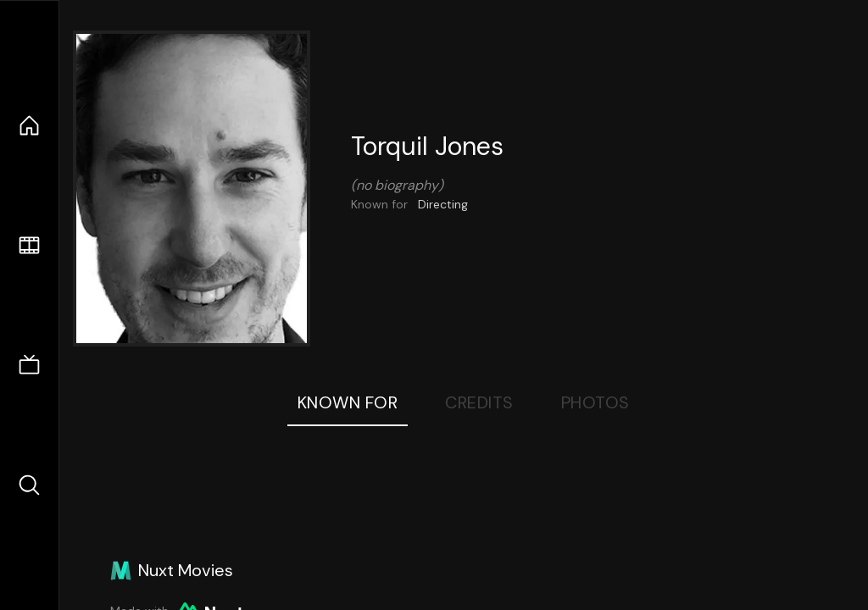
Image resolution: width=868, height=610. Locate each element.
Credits (479, 402)
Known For (348, 402)
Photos (595, 402)
